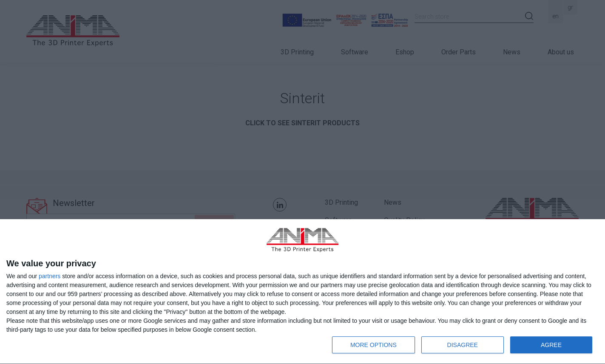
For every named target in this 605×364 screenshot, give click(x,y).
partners (50, 276)
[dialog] (302, 292)
